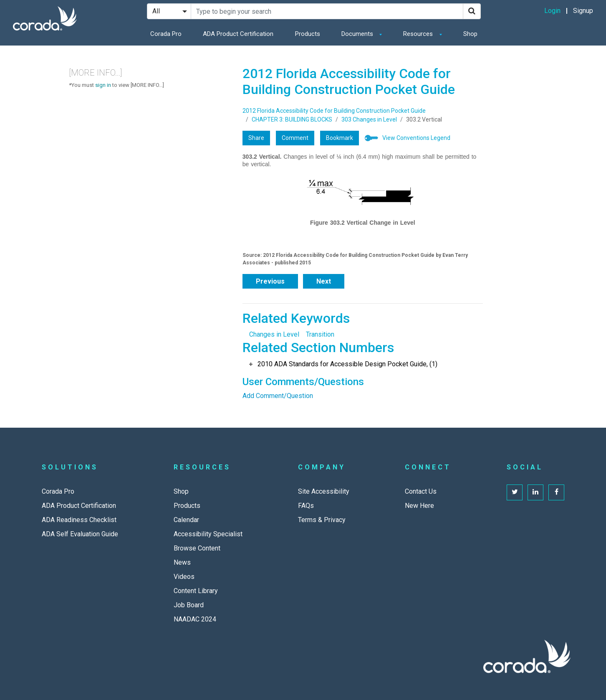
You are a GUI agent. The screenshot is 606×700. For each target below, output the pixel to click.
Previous (270, 281)
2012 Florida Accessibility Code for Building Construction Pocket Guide (334, 111)
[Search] (472, 11)
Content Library (196, 591)
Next (324, 281)
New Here (419, 506)
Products (308, 34)
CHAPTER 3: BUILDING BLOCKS (292, 119)
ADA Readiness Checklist (79, 520)
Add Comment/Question (278, 396)
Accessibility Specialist (208, 534)
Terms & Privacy (322, 520)
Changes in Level (274, 334)
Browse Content (197, 548)
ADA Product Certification (238, 34)
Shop (470, 34)
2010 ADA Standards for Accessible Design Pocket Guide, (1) (347, 364)
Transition (320, 334)
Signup (583, 11)
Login (552, 11)
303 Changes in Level (369, 119)
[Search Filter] (169, 11)
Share (256, 138)
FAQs (306, 506)
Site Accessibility (324, 491)
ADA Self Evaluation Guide (80, 534)
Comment (295, 138)
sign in (103, 85)
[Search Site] (327, 11)
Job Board (189, 605)
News (182, 562)
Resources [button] (419, 34)
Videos (184, 577)
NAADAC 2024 (195, 619)
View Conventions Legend (416, 138)
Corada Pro (166, 34)
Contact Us (421, 491)
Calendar (186, 520)
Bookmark (340, 138)
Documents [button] (358, 34)
